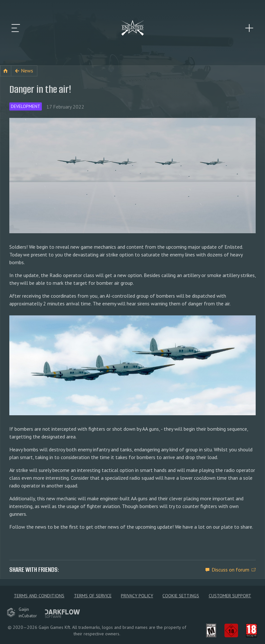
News (27, 71)
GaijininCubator (22, 612)
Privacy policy (137, 596)
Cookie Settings (181, 596)
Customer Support (230, 596)
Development (26, 106)
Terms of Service (93, 596)
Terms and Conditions (39, 596)
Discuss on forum (230, 570)
